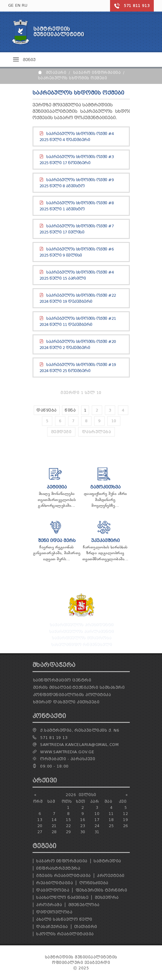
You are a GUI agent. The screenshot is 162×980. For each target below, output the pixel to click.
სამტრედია (107, 861)
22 (69, 826)
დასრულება (97, 432)
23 (83, 826)
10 (114, 421)
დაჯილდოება (53, 890)
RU (25, 5)
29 (69, 832)
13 (40, 820)
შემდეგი (61, 432)
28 (54, 832)
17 (97, 820)
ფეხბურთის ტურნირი (102, 890)
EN (18, 5)
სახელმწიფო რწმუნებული (81, 644)
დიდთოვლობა (54, 912)
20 (40, 826)
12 (126, 814)
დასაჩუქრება (52, 927)
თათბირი (86, 927)
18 (111, 820)
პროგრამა (49, 905)
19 (126, 820)
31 (97, 832)
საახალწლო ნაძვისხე (62, 897)
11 (111, 814)
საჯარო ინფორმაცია (62, 861)
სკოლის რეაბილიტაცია (65, 934)
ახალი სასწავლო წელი (64, 919)
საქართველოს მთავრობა (81, 637)
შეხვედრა (107, 897)
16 (83, 820)
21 (54, 826)
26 (126, 826)
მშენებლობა (84, 905)
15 (69, 820)
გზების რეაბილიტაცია (64, 876)
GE (11, 5)
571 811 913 (137, 6)
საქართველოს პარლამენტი (81, 631)
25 (111, 826)
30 (83, 832)
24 (97, 826)
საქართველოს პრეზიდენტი (81, 624)
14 (54, 820)
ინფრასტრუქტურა (58, 868)
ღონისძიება (94, 883)
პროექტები (111, 876)
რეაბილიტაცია (55, 883)
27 (40, 832)
